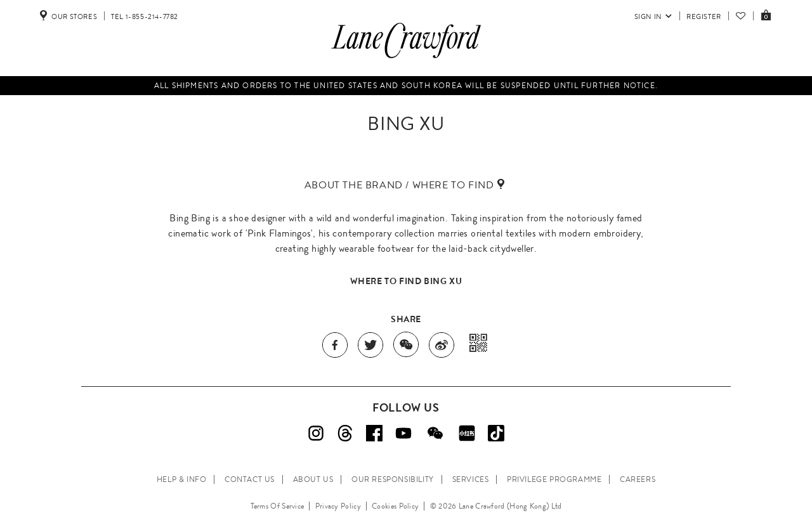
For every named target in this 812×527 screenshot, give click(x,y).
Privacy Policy (338, 506)
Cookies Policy (395, 506)
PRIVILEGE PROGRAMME (554, 479)
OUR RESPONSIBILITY (393, 479)
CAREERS (638, 479)
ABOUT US (313, 479)
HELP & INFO (182, 479)
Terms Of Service (278, 506)
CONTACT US (250, 479)
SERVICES (471, 479)
